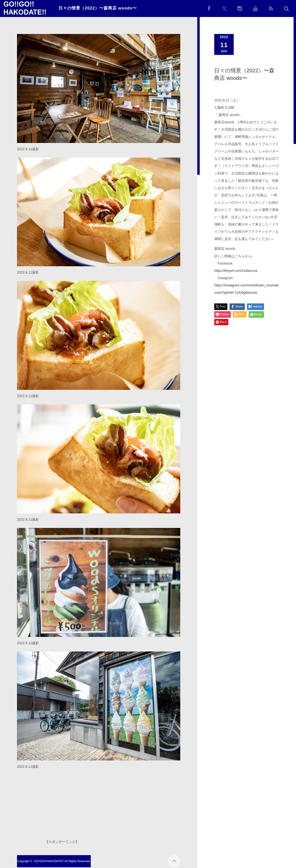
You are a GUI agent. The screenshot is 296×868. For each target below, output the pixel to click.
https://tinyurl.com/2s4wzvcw (236, 271)
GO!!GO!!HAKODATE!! (49, 860)
